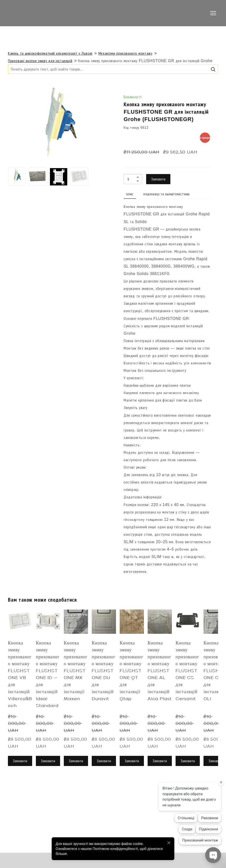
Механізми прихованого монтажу (125, 53)
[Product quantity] (132, 179)
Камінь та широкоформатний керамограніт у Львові (50, 53)
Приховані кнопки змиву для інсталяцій (40, 61)
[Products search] (113, 69)
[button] (213, 69)
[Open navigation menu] (213, 13)
